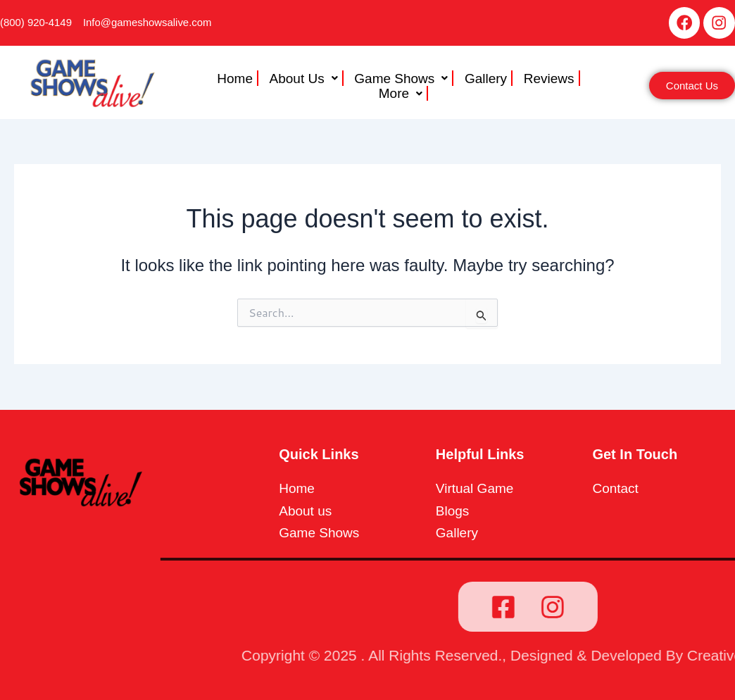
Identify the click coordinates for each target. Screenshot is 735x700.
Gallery (459, 87)
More (582, 87)
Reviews (521, 87)
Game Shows (376, 87)
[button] (283, 87)
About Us (281, 87)
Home (214, 87)
